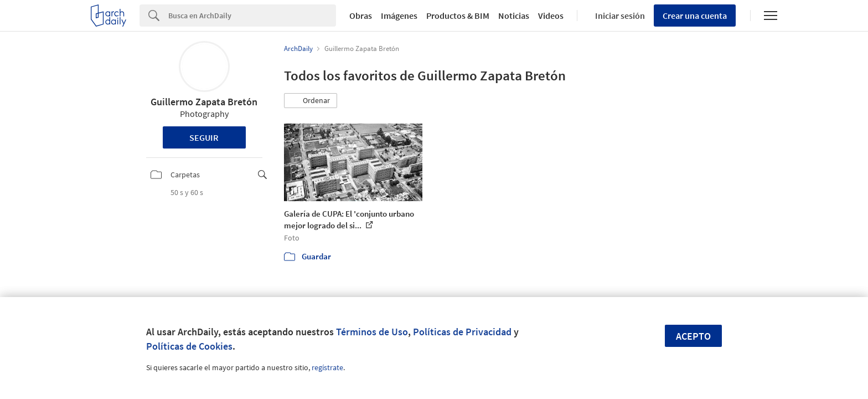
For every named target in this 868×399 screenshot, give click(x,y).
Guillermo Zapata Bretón (204, 102)
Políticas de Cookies (189, 346)
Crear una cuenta (695, 16)
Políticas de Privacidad (462, 332)
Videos (551, 16)
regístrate (327, 367)
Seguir (204, 137)
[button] (311, 101)
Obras (361, 16)
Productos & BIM (458, 16)
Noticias (514, 16)
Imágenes (399, 16)
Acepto (693, 336)
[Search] (252, 16)
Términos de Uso (372, 332)
